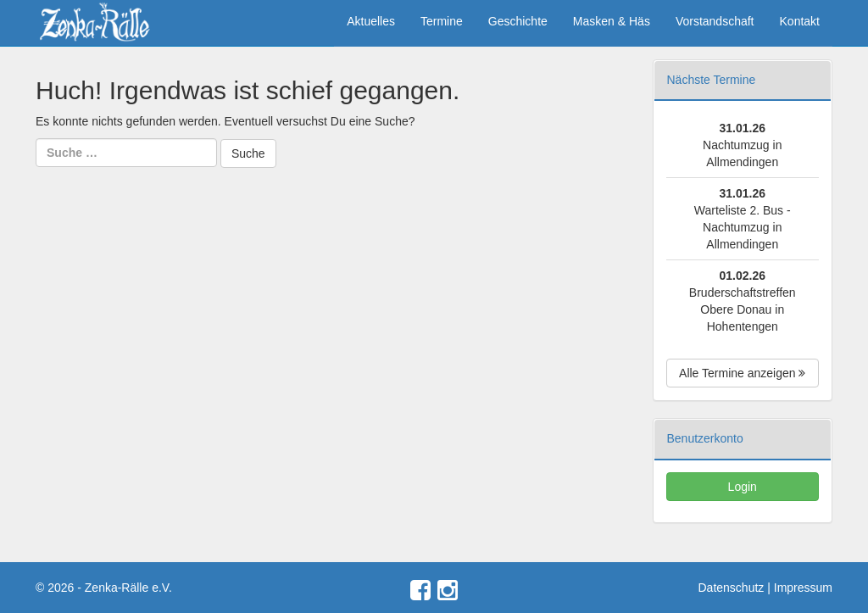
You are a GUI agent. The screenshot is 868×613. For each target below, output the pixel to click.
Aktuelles (371, 21)
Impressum (803, 588)
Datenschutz (732, 588)
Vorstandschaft (715, 21)
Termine (442, 21)
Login (743, 487)
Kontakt (800, 21)
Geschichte (518, 21)
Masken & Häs (612, 21)
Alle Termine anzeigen (742, 373)
